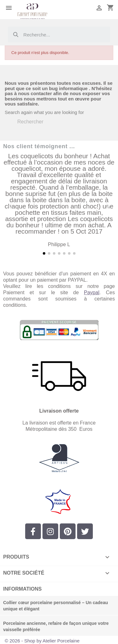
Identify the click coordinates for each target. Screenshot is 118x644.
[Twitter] (85, 531)
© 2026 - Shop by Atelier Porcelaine (42, 641)
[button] (10, 206)
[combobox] (59, 35)
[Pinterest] (68, 531)
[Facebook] (33, 531)
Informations (22, 589)
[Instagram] (50, 531)
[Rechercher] (46, 122)
